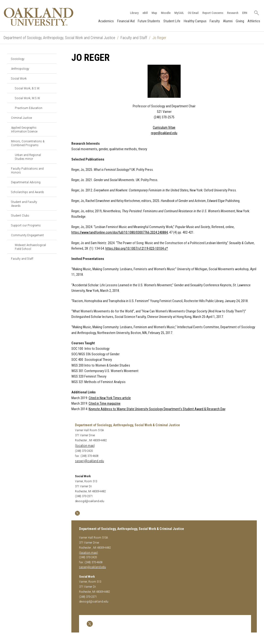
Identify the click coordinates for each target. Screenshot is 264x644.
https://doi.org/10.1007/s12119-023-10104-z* (137, 249)
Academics (106, 21)
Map (154, 13)
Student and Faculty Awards (24, 204)
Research (233, 13)
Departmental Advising (26, 182)
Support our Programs (26, 225)
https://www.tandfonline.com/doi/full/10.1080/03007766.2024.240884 (120, 233)
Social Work (19, 78)
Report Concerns (213, 13)
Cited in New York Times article (110, 398)
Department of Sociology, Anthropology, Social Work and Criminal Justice (59, 38)
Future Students (149, 21)
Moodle (166, 13)
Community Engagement (27, 235)
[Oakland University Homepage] (39, 17)
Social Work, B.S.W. (27, 88)
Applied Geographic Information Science (24, 129)
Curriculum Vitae (164, 128)
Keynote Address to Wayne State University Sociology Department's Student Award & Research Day (157, 409)
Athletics (254, 21)
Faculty (215, 21)
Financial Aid (126, 21)
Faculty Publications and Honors (27, 170)
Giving (240, 21)
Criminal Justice (21, 118)
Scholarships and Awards (28, 192)
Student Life (172, 21)
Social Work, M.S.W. (28, 98)
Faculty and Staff (134, 38)
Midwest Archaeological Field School (30, 247)
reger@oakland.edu (164, 133)
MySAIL (179, 13)
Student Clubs (20, 215)
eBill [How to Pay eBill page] (145, 13)
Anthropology (20, 69)
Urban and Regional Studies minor (28, 157)
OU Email (193, 13)
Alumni (228, 21)
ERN (245, 13)
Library (134, 13)
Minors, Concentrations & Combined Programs (28, 143)
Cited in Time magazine (105, 404)
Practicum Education (29, 108)
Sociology (18, 59)
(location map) (85, 446)
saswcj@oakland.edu (89, 461)
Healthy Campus (195, 21)
